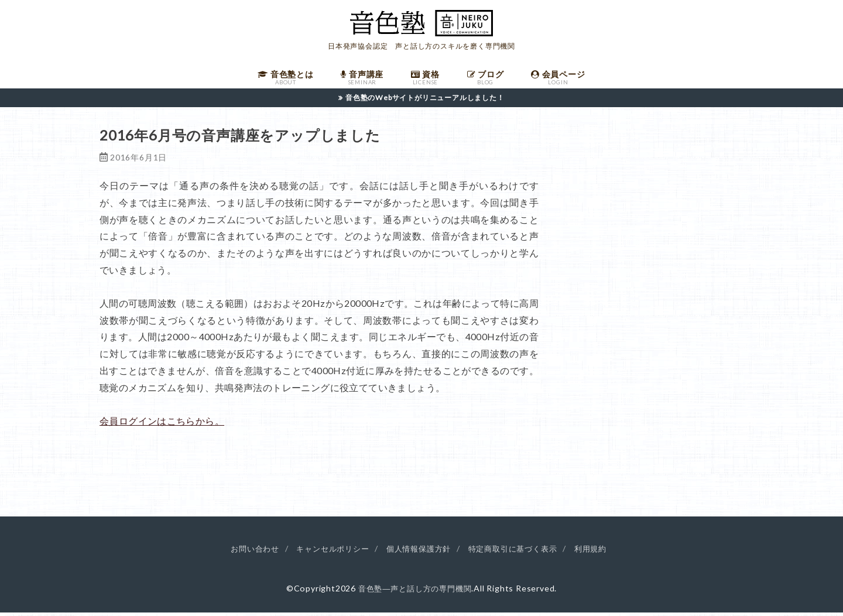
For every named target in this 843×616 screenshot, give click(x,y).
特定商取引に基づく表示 (518, 552)
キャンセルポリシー (328, 552)
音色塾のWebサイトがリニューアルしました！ (425, 101)
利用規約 (600, 552)
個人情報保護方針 (419, 552)
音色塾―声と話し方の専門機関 (415, 592)
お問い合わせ (246, 552)
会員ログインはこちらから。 (162, 425)
